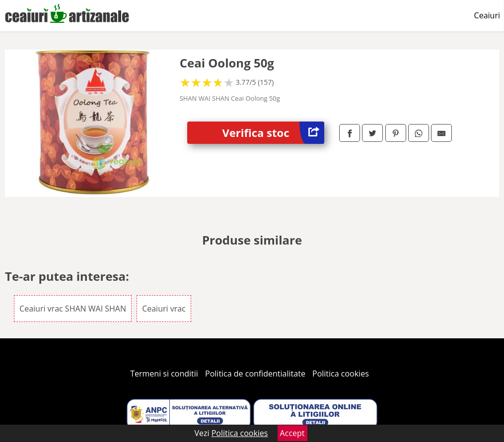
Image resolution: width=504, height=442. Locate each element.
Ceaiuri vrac (164, 309)
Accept (292, 433)
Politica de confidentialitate (255, 374)
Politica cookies (341, 374)
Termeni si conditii (164, 374)
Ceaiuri (487, 15)
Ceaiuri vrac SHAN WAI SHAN (73, 309)
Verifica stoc (274, 133)
